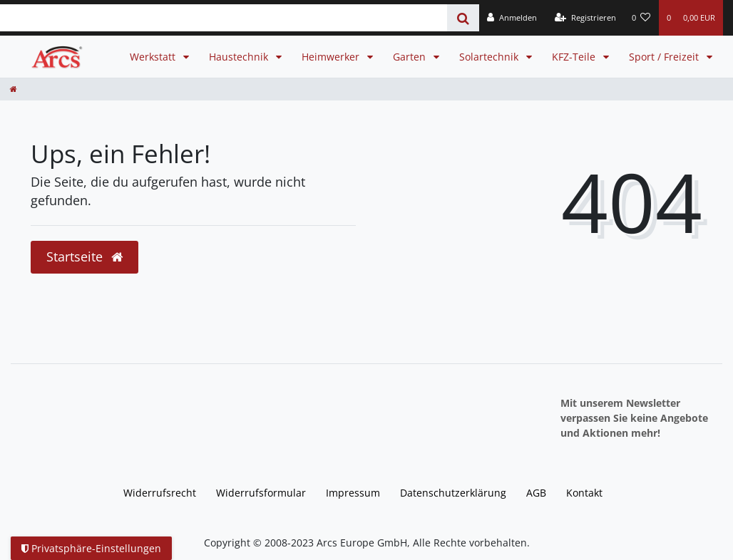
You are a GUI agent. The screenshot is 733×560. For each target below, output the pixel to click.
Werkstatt (154, 57)
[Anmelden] (512, 18)
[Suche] (463, 18)
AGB (536, 493)
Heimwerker (332, 57)
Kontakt (584, 493)
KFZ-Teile (575, 57)
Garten (411, 57)
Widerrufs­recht (160, 493)
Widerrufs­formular (261, 493)
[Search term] (224, 18)
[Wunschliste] (641, 18)
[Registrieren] (585, 18)
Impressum (353, 493)
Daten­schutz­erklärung (453, 493)
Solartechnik (490, 57)
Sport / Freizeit (665, 57)
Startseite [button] (84, 256)
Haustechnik (240, 57)
